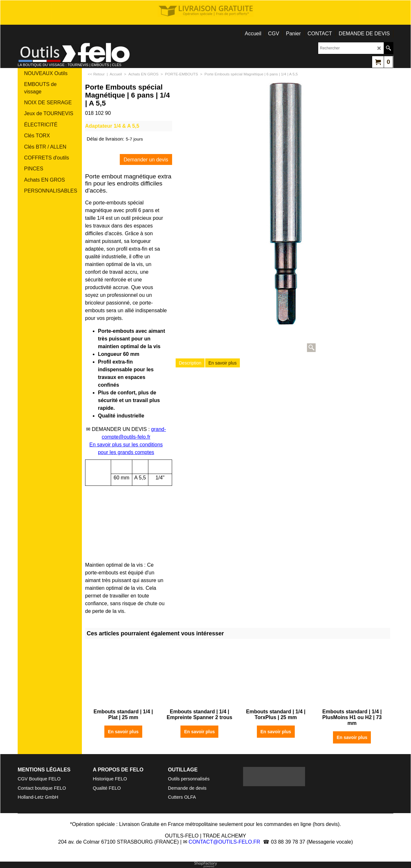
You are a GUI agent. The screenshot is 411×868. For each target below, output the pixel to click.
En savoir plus (223, 363)
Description (190, 363)
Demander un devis (146, 160)
